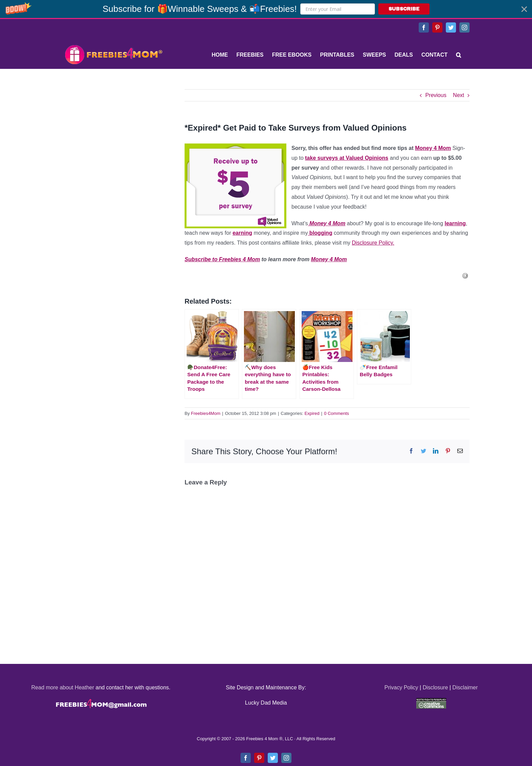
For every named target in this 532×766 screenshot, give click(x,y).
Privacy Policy (401, 687)
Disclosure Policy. (373, 243)
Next (459, 95)
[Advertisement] (113, 132)
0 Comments (337, 413)
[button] (266, 9)
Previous (436, 95)
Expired (312, 413)
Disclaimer (465, 687)
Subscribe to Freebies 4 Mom (222, 259)
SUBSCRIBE (404, 9)
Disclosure (435, 687)
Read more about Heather (63, 687)
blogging (320, 233)
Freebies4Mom (206, 413)
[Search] (459, 55)
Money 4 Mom (433, 148)
